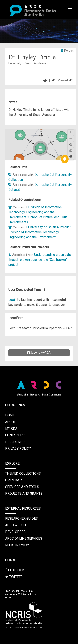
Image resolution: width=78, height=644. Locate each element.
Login (12, 300)
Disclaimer (15, 442)
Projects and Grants (24, 494)
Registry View (17, 545)
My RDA (11, 429)
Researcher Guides (22, 519)
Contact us (15, 435)
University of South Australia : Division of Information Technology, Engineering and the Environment (40, 232)
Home (10, 415)
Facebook (15, 570)
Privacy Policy (18, 449)
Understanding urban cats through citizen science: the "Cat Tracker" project (40, 260)
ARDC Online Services (24, 539)
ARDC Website (17, 525)
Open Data (14, 480)
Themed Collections (23, 474)
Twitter (14, 577)
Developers (15, 532)
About (10, 422)
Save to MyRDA (39, 353)
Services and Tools (22, 487)
